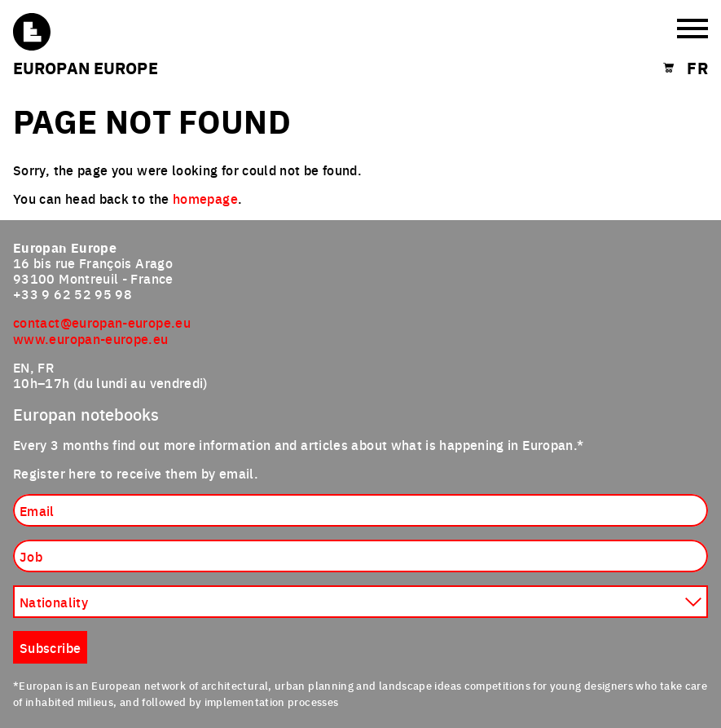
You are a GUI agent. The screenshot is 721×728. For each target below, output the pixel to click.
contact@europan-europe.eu (102, 322)
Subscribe (50, 647)
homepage (205, 198)
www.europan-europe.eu (91, 338)
